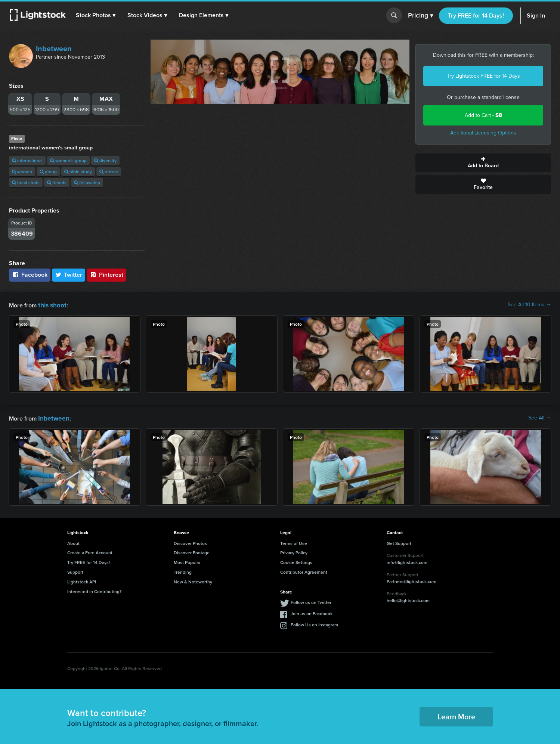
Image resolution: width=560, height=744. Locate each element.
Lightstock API (82, 580)
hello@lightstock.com (408, 599)
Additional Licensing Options (483, 133)
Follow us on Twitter (311, 601)
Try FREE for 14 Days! (476, 15)
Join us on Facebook (312, 612)
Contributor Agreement (304, 571)
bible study (78, 172)
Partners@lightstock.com (412, 580)
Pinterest (106, 275)
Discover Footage (192, 551)
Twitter (69, 275)
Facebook (30, 275)
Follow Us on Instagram (314, 623)
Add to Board (483, 163)
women (22, 172)
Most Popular (187, 561)
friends (57, 182)
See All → (540, 417)
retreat (109, 172)
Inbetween (54, 49)
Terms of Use (294, 542)
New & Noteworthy (193, 580)
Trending (183, 571)
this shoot (51, 305)
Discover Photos (190, 542)
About (73, 542)
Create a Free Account (90, 551)
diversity (105, 160)
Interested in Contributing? (95, 590)
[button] (97, 15)
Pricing (420, 16)
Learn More (456, 715)
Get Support (399, 542)
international (27, 160)
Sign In (536, 15)
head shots (26, 182)
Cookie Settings (296, 561)
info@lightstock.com (407, 561)
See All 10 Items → (529, 305)
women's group (68, 160)
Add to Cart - (483, 115)
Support (75, 571)
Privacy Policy (294, 551)
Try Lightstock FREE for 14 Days (483, 76)
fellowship (87, 182)
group (48, 172)
